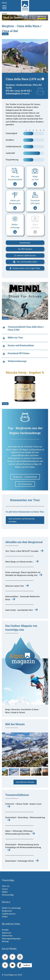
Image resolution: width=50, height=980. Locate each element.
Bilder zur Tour (35, 181)
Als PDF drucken (25, 249)
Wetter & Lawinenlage (11, 908)
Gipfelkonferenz (9, 914)
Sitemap (5, 941)
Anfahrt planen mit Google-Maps (25, 268)
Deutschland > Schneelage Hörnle (19, 861)
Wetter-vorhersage (15, 229)
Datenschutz (7, 936)
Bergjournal (7, 911)
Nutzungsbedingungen (11, 938)
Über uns (6, 886)
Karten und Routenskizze (15, 205)
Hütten (5, 892)
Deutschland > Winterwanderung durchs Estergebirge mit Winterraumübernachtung (23, 846)
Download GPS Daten (35, 205)
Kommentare (25, 243)
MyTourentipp (8, 895)
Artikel (5, 917)
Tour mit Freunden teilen (25, 262)
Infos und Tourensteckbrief (15, 181)
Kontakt (5, 930)
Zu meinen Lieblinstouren (25, 255)
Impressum (6, 933)
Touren (5, 889)
